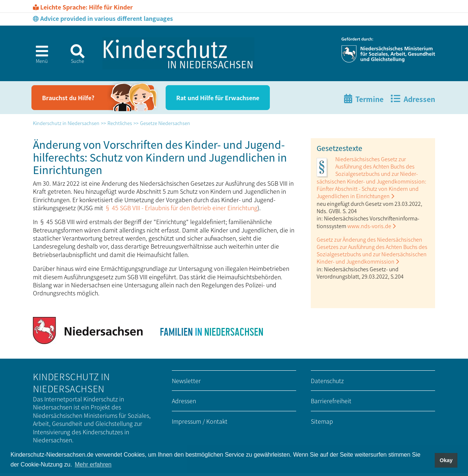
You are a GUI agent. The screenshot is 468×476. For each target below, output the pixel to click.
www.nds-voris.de (369, 226)
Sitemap (322, 421)
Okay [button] (446, 460)
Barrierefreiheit (331, 401)
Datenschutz (327, 381)
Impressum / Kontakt (200, 421)
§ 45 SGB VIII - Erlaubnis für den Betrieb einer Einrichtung (181, 208)
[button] (39, 57)
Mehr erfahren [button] (93, 464)
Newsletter (186, 381)
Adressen (184, 401)
